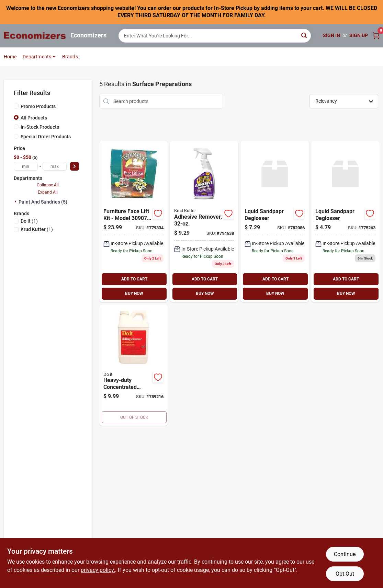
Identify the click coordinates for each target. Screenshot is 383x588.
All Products (34, 118)
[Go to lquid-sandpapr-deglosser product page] (345, 221)
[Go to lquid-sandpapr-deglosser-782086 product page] (275, 221)
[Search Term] (215, 36)
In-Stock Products (40, 127)
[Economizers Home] (35, 36)
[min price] (26, 166)
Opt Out (345, 574)
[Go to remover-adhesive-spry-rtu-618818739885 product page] (204, 221)
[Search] (305, 35)
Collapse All (48, 185)
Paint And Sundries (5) (43, 202)
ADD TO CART (134, 279)
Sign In (331, 35)
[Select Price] (75, 166)
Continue (345, 554)
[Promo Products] (16, 106)
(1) (29, 221)
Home (10, 57)
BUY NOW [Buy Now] (134, 293)
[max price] (55, 166)
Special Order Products (46, 137)
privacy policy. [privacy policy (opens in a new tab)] (98, 570)
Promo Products (38, 106)
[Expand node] (16, 201)
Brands (70, 57)
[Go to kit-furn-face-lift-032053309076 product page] (133, 221)
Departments (37, 57)
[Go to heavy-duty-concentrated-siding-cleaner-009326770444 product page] (133, 365)
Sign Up (359, 35)
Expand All (48, 192)
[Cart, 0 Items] (376, 36)
